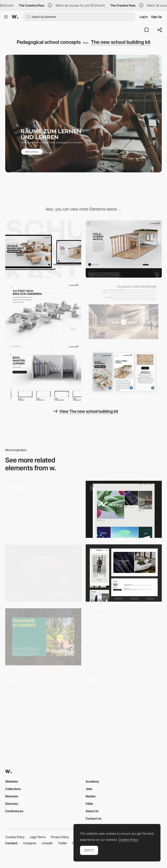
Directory (12, 804)
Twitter (63, 843)
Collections (13, 789)
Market (91, 796)
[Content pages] (124, 509)
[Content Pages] (43, 509)
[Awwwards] (15, 17)
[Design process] (43, 701)
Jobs (89, 789)
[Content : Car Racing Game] (124, 701)
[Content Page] (124, 637)
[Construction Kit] (43, 311)
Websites (12, 781)
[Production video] (124, 311)
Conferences (14, 811)
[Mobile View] (124, 372)
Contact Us (94, 818)
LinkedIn (47, 843)
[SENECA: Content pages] (124, 573)
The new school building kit (121, 42)
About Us (92, 811)
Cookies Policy (15, 837)
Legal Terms (38, 837)
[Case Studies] (43, 573)
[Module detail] (43, 372)
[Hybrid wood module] (124, 249)
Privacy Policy (60, 837)
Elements (12, 796)
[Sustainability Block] (43, 637)
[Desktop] (43, 249)
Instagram (30, 843)
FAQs (89, 804)
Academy (92, 781)
